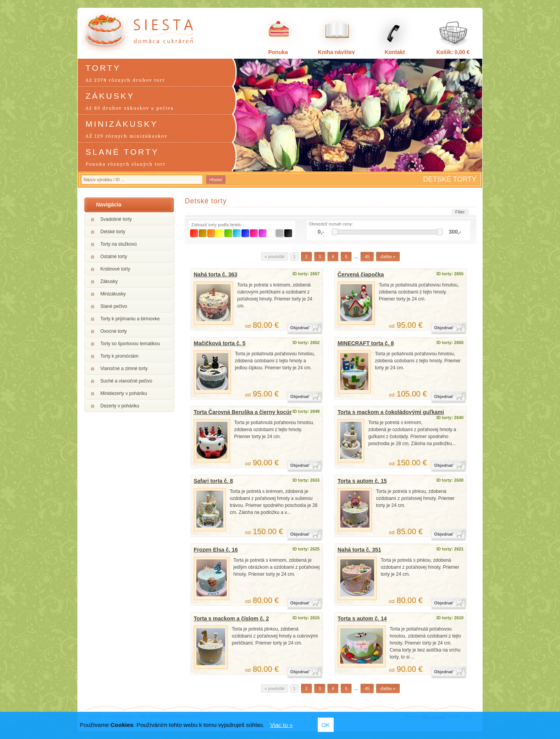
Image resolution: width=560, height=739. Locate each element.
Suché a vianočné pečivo (126, 381)
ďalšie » (388, 257)
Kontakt (395, 52)
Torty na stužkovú (118, 244)
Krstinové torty (115, 269)
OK (326, 725)
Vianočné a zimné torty (124, 369)
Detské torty (113, 232)
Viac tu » (281, 725)
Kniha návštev (337, 52)
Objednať (300, 328)
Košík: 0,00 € (453, 52)
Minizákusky (113, 294)
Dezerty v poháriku (120, 406)
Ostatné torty (114, 257)
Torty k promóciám (119, 356)
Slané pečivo (114, 306)
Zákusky (109, 281)
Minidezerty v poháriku (124, 393)
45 (367, 257)
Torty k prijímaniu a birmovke (130, 319)
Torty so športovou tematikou (130, 344)
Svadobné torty (116, 219)
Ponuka (278, 52)
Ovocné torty (114, 331)
